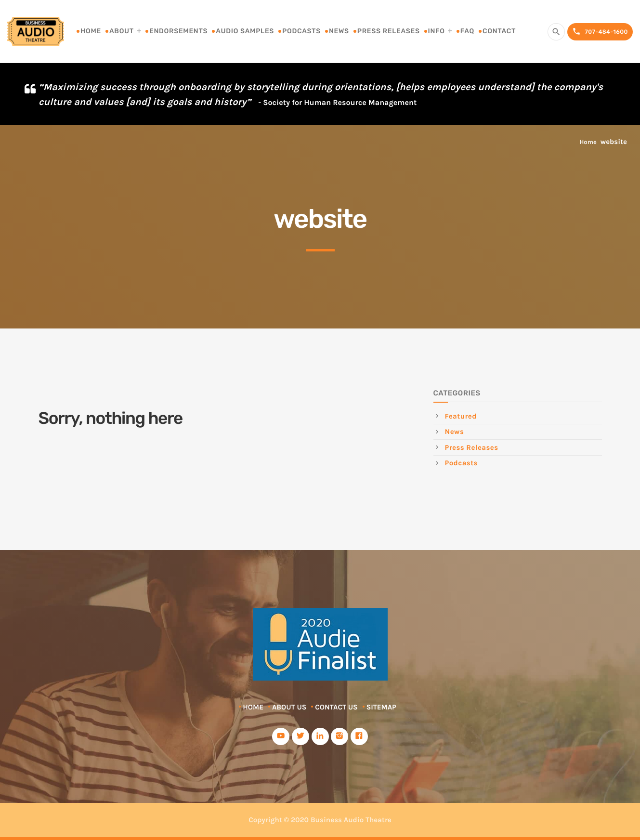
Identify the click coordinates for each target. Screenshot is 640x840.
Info (437, 31)
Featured (461, 416)
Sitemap (381, 707)
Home (91, 31)
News (339, 31)
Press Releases (389, 31)
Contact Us (336, 707)
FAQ (467, 31)
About (122, 31)
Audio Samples (245, 31)
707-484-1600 (600, 32)
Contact (499, 31)
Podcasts (301, 31)
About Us (289, 707)
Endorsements (178, 31)
